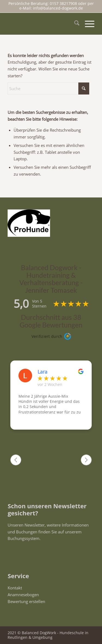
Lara (42, 372)
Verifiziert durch (47, 336)
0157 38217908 (64, 3)
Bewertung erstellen (26, 601)
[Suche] (74, 24)
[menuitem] (74, 24)
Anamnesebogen (23, 595)
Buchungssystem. (24, 538)
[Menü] (87, 24)
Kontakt (15, 588)
